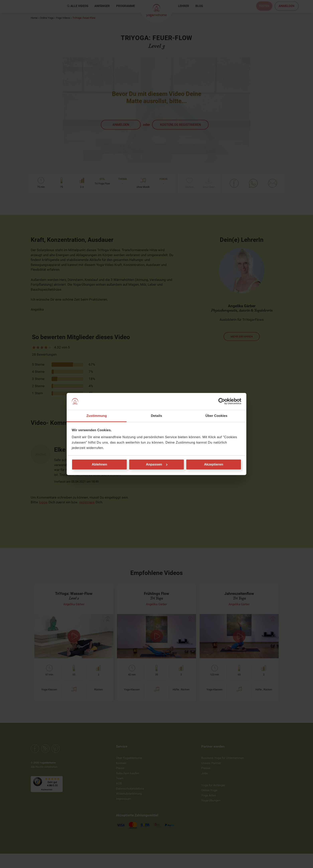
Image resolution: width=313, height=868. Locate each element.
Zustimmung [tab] (97, 416)
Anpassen (157, 464)
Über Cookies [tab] (216, 416)
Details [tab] (156, 416)
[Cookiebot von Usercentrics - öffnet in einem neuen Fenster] (224, 401)
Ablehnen (100, 464)
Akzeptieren (214, 464)
